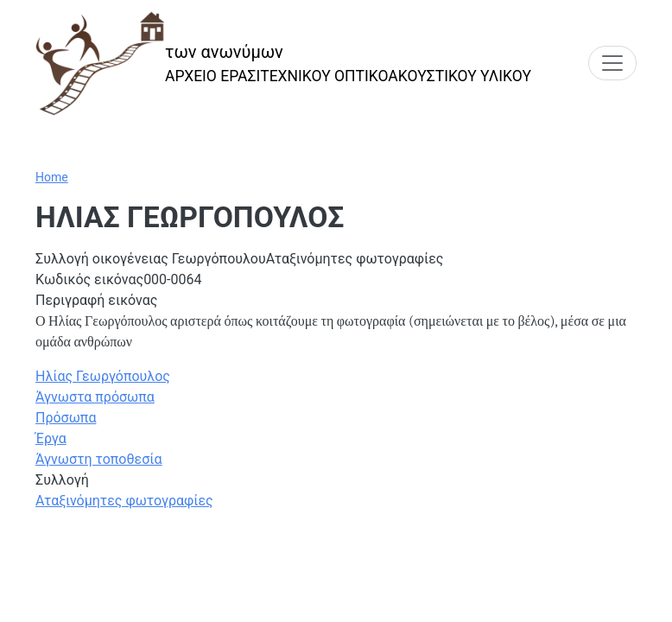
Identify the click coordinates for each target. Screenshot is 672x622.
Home (52, 177)
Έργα (51, 438)
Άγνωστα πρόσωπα (95, 397)
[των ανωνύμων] (283, 63)
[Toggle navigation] (612, 63)
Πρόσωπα (66, 418)
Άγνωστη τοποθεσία (99, 459)
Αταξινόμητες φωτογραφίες (124, 501)
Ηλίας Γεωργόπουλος (103, 376)
